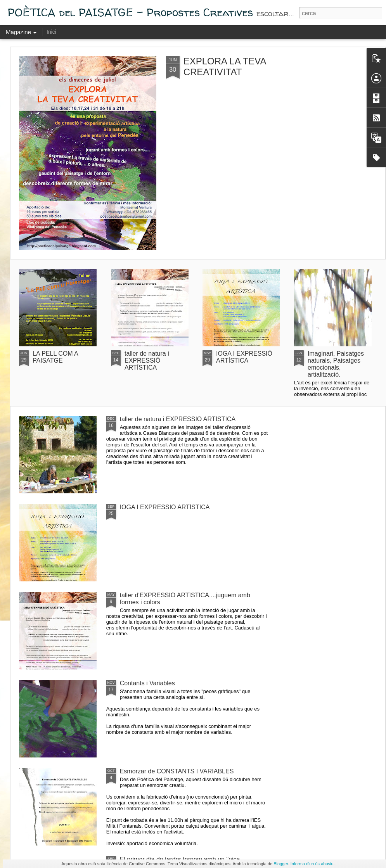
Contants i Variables (147, 683)
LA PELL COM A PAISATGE (55, 357)
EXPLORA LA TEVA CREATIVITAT (225, 67)
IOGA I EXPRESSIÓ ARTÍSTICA (244, 357)
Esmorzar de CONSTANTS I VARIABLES (177, 771)
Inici (51, 32)
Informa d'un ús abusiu (312, 864)
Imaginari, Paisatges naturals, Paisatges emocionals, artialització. (336, 364)
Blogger (281, 864)
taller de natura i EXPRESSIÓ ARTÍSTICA (147, 361)
